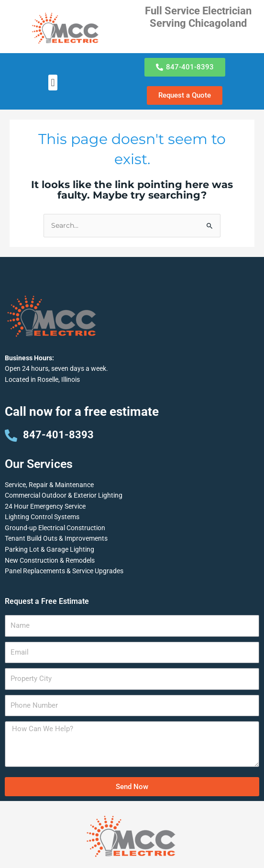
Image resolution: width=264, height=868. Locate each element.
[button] (53, 83)
